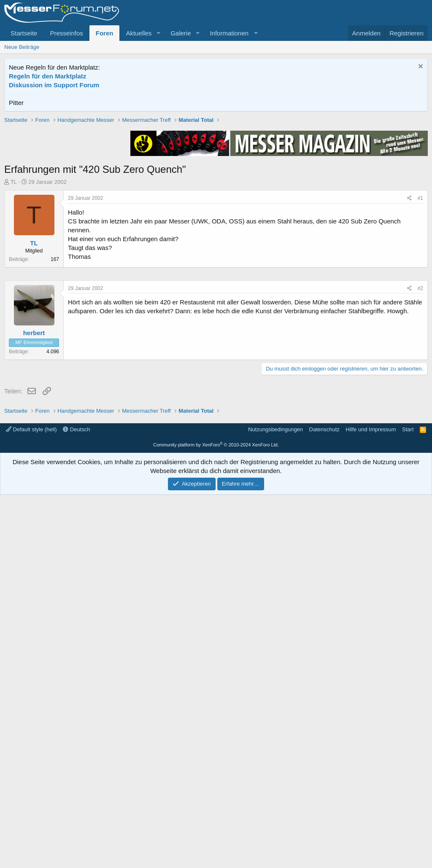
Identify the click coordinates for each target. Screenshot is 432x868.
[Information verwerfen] (420, 67)
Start (408, 802)
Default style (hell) (31, 802)
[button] (158, 33)
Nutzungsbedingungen (275, 802)
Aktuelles (139, 33)
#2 (420, 541)
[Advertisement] (216, 175)
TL (14, 302)
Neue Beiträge (22, 47)
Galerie (181, 33)
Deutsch (76, 802)
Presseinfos (66, 33)
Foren (105, 33)
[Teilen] (409, 318)
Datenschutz (324, 802)
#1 (420, 318)
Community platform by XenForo (216, 818)
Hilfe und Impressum (371, 802)
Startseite (24, 33)
